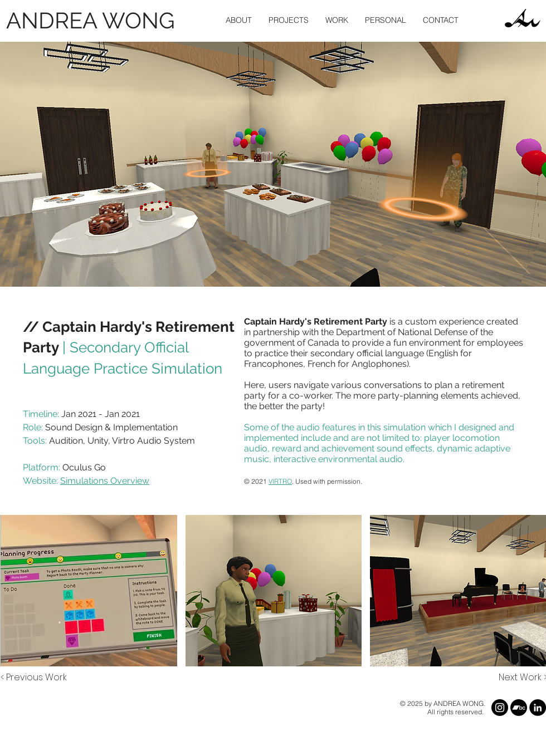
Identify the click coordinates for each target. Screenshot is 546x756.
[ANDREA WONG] (93, 20)
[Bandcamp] (519, 708)
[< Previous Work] (34, 678)
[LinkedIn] (538, 708)
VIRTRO (280, 481)
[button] (289, 20)
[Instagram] (500, 708)
